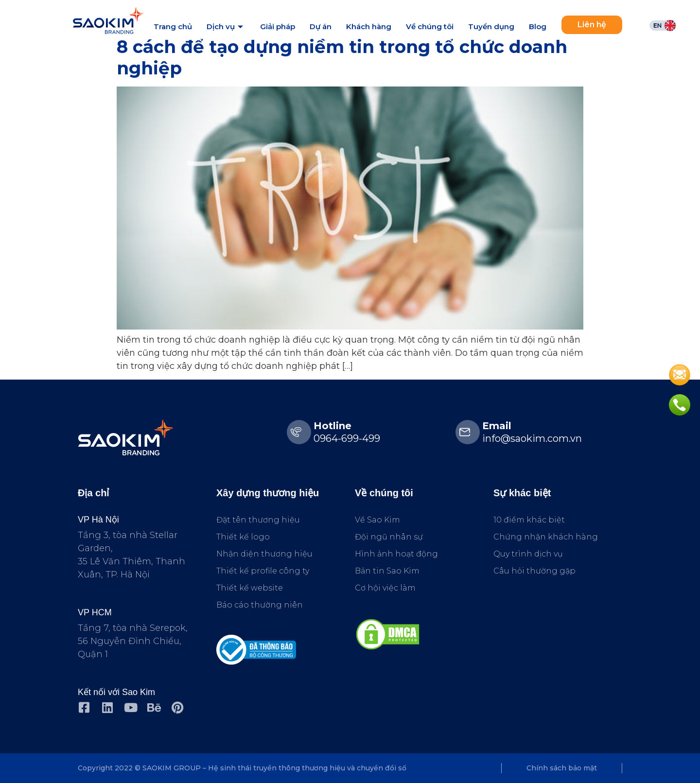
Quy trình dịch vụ (528, 554)
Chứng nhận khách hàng (546, 537)
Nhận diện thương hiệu (264, 554)
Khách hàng (369, 26)
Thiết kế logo (243, 537)
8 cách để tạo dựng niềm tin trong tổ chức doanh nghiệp (342, 57)
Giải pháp (278, 26)
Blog (538, 26)
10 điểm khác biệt (529, 520)
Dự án (321, 26)
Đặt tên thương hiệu (258, 520)
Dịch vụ (226, 26)
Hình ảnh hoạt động (396, 554)
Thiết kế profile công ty (263, 571)
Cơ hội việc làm (385, 588)
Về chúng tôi (430, 26)
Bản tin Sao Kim (387, 571)
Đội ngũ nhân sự (389, 537)
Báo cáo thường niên (260, 605)
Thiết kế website (250, 588)
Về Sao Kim (377, 520)
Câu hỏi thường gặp (534, 571)
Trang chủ (173, 26)
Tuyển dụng (491, 26)
